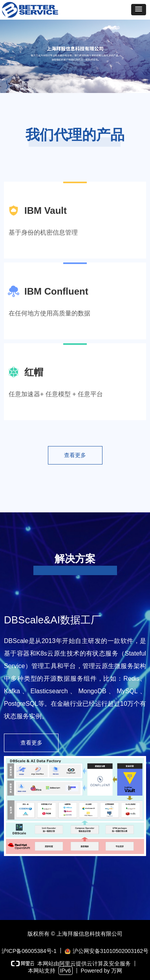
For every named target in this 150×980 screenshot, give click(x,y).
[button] (139, 10)
